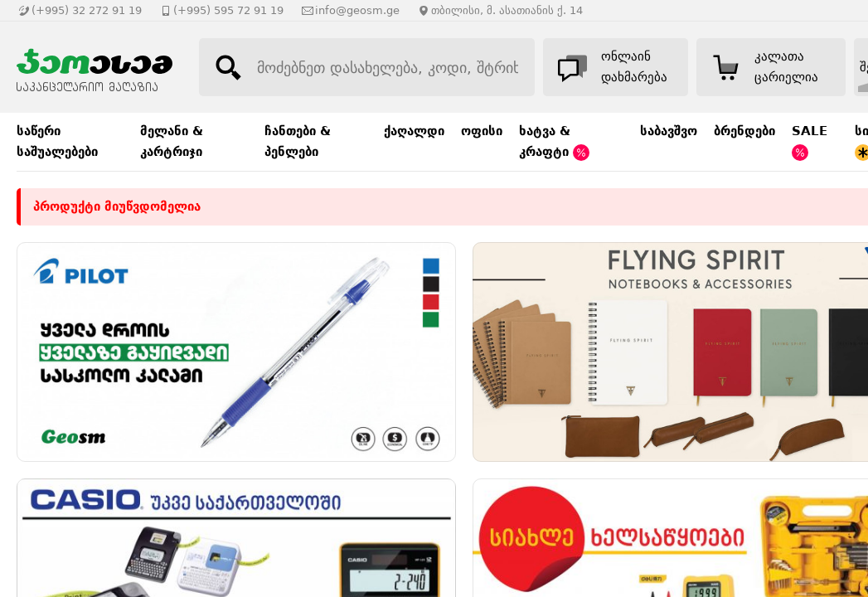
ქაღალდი (414, 131)
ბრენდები (744, 131)
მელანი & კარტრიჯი (172, 141)
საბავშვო (669, 131)
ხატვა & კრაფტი (554, 142)
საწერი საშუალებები (57, 141)
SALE (810, 142)
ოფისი (482, 131)
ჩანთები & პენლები (298, 141)
